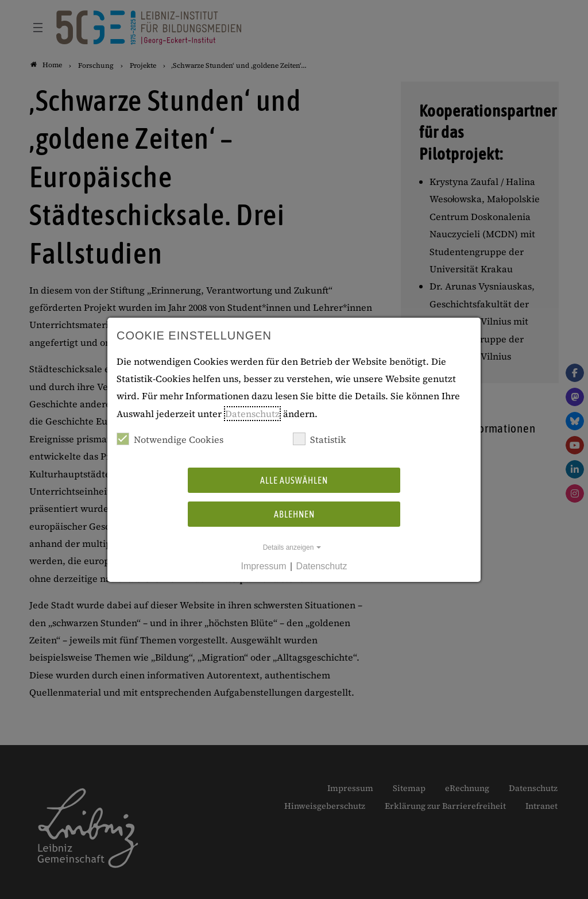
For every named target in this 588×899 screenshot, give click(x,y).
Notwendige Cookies (170, 439)
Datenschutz (252, 414)
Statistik (320, 439)
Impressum (263, 566)
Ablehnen (294, 514)
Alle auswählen (294, 480)
